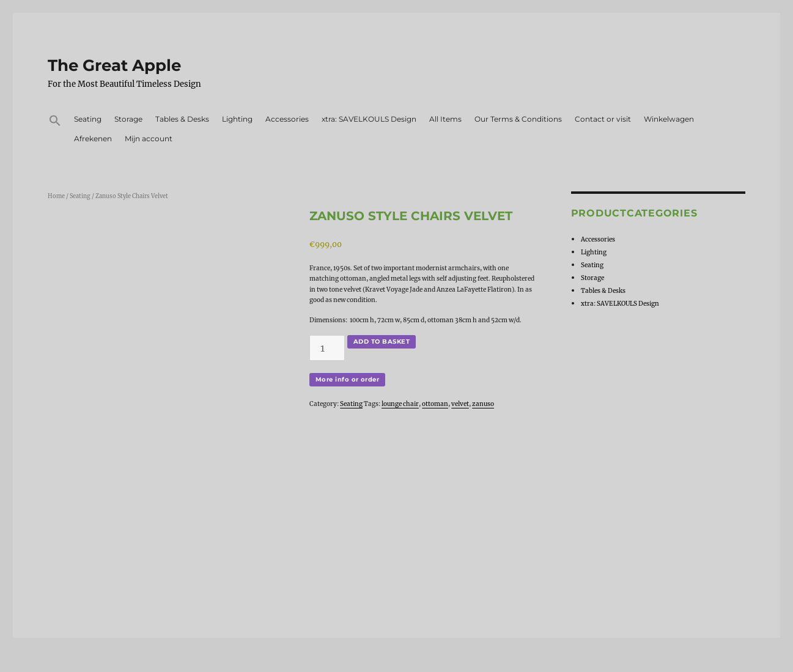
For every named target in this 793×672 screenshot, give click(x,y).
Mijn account (149, 138)
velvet (460, 404)
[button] (55, 122)
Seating (88, 119)
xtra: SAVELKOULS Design (369, 119)
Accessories (287, 119)
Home (56, 196)
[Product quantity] (327, 348)
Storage (128, 119)
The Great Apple (114, 65)
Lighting (237, 119)
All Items (445, 119)
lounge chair (400, 404)
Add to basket (382, 342)
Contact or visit (603, 119)
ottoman (435, 404)
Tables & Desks (182, 119)
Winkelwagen (669, 119)
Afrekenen (93, 138)
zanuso (483, 404)
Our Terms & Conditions (518, 119)
